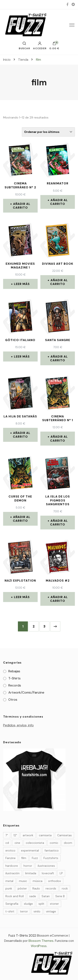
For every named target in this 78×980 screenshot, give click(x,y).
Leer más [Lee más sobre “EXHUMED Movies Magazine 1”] (22, 284)
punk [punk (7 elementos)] (9, 888)
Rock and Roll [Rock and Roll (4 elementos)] (15, 896)
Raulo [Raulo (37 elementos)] (36, 888)
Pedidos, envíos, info (18, 725)
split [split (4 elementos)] (41, 904)
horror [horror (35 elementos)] (28, 866)
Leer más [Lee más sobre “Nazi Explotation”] (22, 597)
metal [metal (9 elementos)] (9, 881)
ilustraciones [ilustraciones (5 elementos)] (46, 866)
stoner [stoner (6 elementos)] (54, 904)
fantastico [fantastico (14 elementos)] (52, 850)
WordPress (39, 946)
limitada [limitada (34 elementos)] (31, 873)
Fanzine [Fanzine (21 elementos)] (11, 858)
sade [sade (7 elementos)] (33, 896)
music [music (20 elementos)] (23, 881)
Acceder (40, 46)
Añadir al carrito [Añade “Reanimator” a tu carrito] (59, 202)
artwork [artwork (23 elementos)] (28, 835)
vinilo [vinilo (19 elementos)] (37, 911)
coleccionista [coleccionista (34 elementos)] (35, 843)
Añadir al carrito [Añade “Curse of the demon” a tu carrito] (22, 519)
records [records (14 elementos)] (51, 888)
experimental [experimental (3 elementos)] (30, 850)
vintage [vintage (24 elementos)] (51, 911)
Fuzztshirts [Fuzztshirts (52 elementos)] (51, 858)
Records (15, 685)
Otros (13, 700)
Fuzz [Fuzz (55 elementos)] (35, 858)
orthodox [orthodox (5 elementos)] (54, 881)
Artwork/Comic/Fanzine (26, 692)
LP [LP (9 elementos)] (61, 873)
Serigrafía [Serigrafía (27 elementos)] (12, 904)
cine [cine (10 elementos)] (17, 843)
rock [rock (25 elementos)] (65, 888)
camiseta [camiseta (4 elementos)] (45, 835)
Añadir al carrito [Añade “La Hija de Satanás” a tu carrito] (22, 435)
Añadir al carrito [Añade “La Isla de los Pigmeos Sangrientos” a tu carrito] (59, 523)
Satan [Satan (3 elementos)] (46, 896)
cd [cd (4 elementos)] (7, 843)
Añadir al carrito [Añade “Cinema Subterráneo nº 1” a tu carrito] (59, 438)
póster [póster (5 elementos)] (22, 888)
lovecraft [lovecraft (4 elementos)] (48, 873)
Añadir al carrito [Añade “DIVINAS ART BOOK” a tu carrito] (59, 282)
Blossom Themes (41, 941)
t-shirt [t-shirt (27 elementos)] (10, 911)
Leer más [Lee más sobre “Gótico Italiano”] (22, 356)
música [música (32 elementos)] (38, 881)
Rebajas (14, 671)
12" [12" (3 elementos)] (15, 835)
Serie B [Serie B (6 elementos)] (60, 896)
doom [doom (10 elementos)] (68, 843)
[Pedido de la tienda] (48, 132)
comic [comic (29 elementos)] (54, 843)
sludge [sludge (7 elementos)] (28, 904)
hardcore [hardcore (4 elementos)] (12, 866)
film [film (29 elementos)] (24, 858)
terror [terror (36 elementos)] (24, 911)
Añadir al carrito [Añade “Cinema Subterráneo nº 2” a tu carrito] (22, 206)
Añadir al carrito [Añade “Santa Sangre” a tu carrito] (59, 358)
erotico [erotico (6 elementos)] (10, 850)
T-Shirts (14, 678)
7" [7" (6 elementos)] (7, 835)
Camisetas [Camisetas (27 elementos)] (64, 835)
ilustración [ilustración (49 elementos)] (12, 873)
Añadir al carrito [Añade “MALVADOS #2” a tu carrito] (59, 599)
